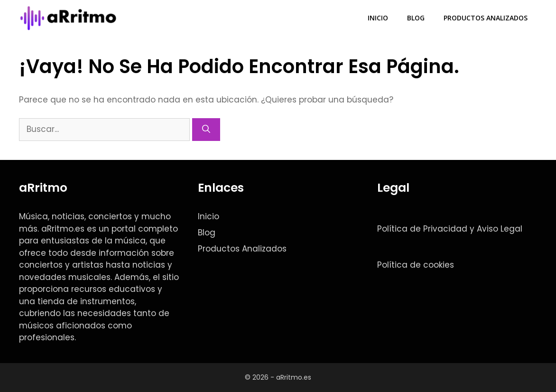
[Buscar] (206, 130)
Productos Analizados (486, 18)
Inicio (378, 18)
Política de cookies (416, 265)
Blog (416, 18)
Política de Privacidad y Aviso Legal (450, 229)
